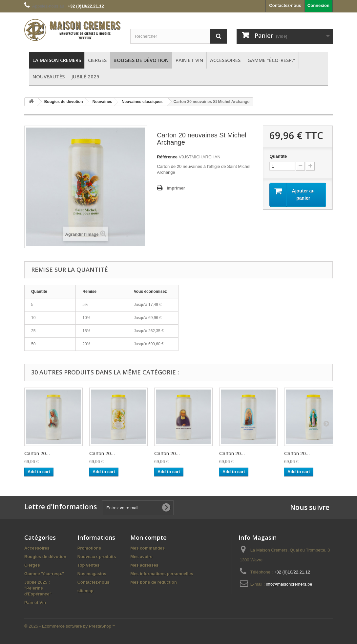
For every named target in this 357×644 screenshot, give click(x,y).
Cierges (32, 565)
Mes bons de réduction (154, 582)
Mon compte (148, 537)
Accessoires (37, 548)
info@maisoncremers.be (289, 584)
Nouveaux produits (97, 557)
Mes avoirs (141, 557)
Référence (167, 157)
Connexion (318, 5)
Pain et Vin (35, 603)
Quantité (278, 156)
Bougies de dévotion (45, 557)
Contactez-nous (285, 5)
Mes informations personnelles (162, 574)
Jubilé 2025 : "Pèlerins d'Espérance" (38, 588)
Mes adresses (144, 565)
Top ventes (89, 565)
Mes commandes (147, 548)
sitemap (85, 591)
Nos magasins (92, 574)
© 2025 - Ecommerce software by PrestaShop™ (70, 626)
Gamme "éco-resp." (44, 574)
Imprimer (176, 188)
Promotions (89, 548)
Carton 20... (37, 453)
